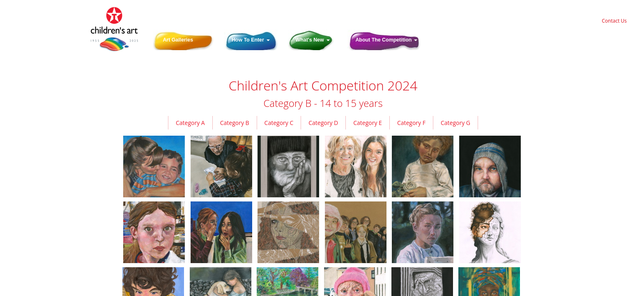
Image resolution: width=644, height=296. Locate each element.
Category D (323, 123)
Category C (279, 123)
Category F (411, 123)
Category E (368, 123)
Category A (190, 123)
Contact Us (614, 21)
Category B (235, 123)
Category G (455, 123)
